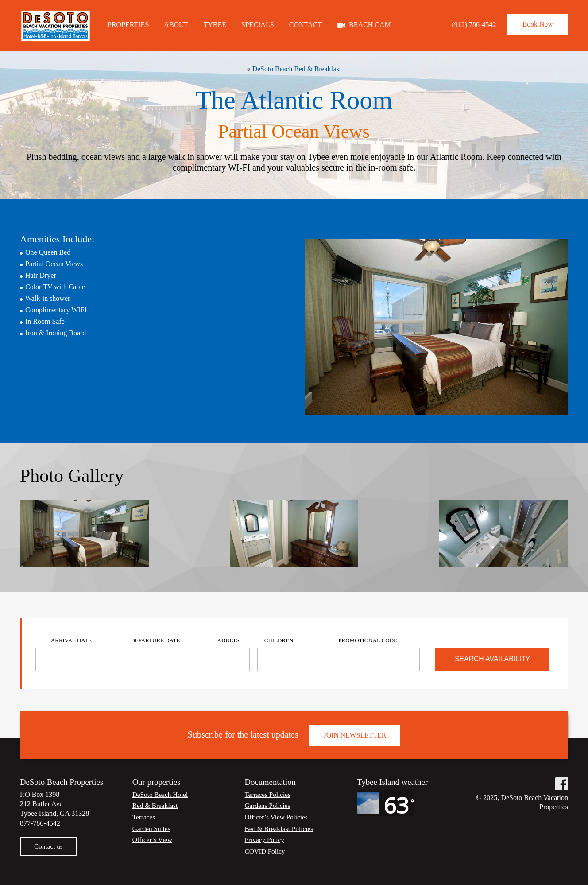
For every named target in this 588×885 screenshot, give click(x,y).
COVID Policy (266, 851)
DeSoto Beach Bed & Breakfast (297, 69)
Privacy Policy (266, 840)
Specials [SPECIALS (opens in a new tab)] (258, 24)
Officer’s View (153, 840)
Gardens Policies (269, 805)
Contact (306, 24)
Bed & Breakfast (156, 805)
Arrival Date (71, 640)
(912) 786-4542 (468, 25)
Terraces (144, 817)
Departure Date (155, 640)
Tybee (215, 24)
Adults (228, 640)
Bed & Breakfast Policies (281, 829)
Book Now (535, 25)
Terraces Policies (269, 794)
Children (279, 640)
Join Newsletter (355, 735)
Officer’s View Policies (278, 817)
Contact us (49, 846)
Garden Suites (152, 829)
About (176, 24)
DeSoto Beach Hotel (162, 794)
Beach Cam (370, 24)
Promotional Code (368, 640)
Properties (128, 24)
